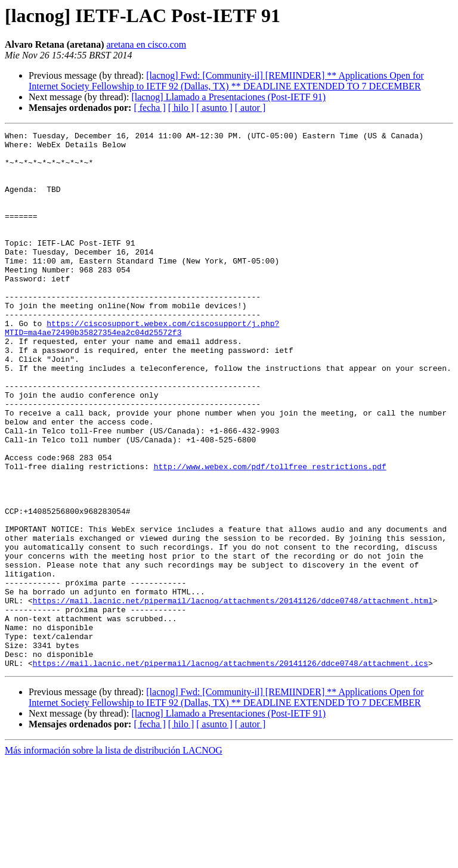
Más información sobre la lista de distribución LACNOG (114, 858)
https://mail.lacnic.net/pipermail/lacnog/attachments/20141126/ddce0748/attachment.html (233, 695)
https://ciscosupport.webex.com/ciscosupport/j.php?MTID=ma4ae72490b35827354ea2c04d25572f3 (142, 368)
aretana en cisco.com (147, 44)
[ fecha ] (149, 108)
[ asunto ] (214, 108)
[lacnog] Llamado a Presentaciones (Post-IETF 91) (228, 97)
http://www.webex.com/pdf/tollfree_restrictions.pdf (270, 534)
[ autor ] (250, 108)
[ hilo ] (181, 108)
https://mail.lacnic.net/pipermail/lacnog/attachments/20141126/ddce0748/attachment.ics (230, 770)
